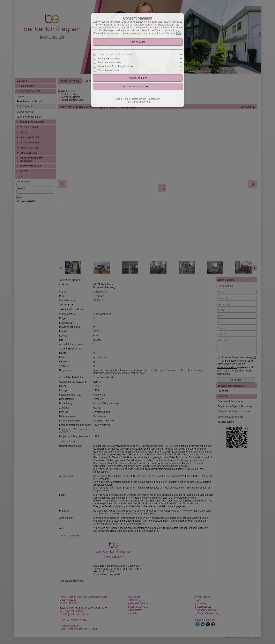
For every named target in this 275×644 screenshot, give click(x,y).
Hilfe (179, 33)
